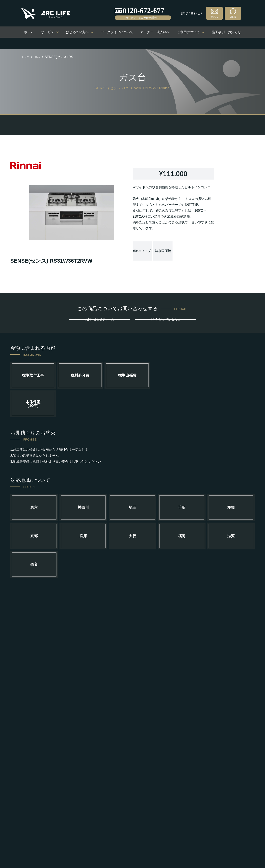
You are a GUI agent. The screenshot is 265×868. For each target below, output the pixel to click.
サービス (48, 32)
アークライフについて (117, 32)
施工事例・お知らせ (226, 32)
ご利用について (188, 32)
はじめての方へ (77, 32)
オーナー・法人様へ (155, 32)
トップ (26, 57)
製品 (41, 57)
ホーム (29, 32)
